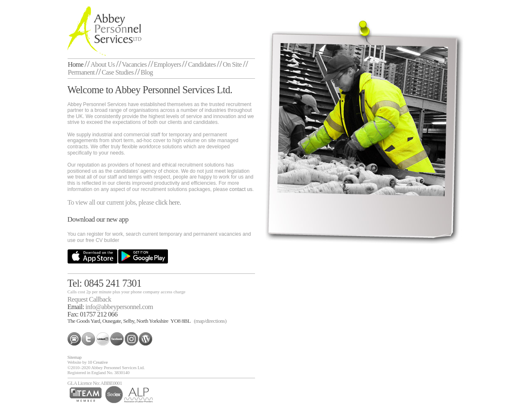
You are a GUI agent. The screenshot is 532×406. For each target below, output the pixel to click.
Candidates (202, 64)
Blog (147, 72)
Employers (168, 64)
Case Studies (118, 72)
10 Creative (97, 362)
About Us (103, 64)
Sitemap (75, 357)
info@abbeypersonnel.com (119, 307)
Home (76, 64)
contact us (241, 189)
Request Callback (90, 299)
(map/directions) (210, 321)
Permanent (81, 72)
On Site (232, 64)
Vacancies (134, 64)
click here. (168, 202)
